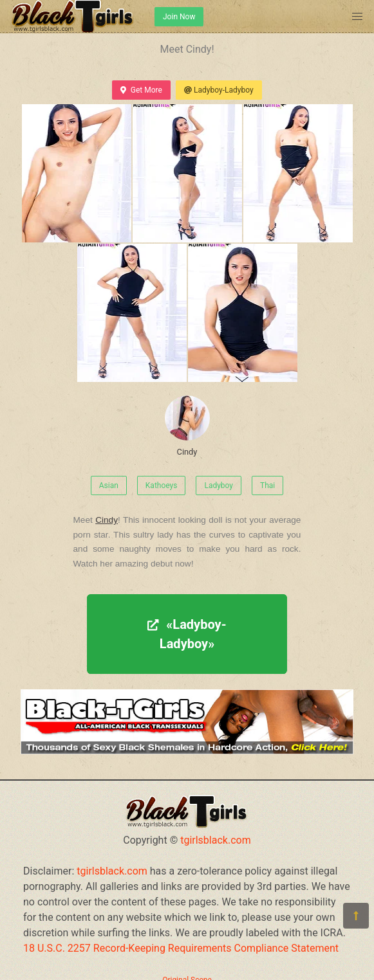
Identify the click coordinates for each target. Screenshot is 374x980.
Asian (109, 485)
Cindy (187, 426)
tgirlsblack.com (216, 840)
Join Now (179, 17)
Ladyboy (219, 485)
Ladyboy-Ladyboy (219, 90)
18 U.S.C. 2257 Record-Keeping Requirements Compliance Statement (181, 948)
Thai (267, 485)
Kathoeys (162, 485)
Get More (141, 90)
